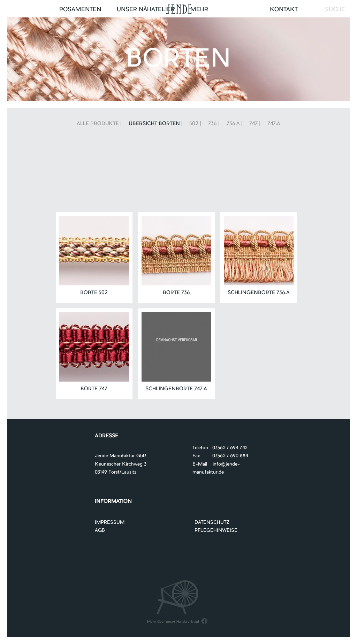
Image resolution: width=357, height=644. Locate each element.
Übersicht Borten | (156, 124)
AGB (100, 531)
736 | (214, 124)
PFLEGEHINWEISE (216, 531)
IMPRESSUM (110, 523)
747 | (255, 124)
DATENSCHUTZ (212, 523)
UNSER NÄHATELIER (146, 10)
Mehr (199, 10)
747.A (274, 124)
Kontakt (284, 10)
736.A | (235, 124)
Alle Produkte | (99, 124)
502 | (195, 124)
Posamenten (80, 10)
